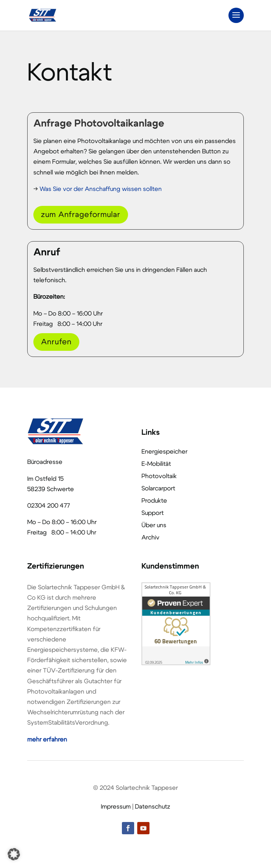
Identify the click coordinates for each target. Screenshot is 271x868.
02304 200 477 (48, 506)
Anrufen (56, 342)
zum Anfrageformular (81, 215)
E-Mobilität (156, 464)
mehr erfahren (47, 740)
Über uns (154, 525)
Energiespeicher (164, 452)
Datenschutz (153, 807)
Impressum (116, 807)
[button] (14, 854)
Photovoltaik (159, 476)
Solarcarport (158, 488)
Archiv (150, 538)
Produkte (154, 501)
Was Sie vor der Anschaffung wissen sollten (101, 189)
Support (153, 513)
